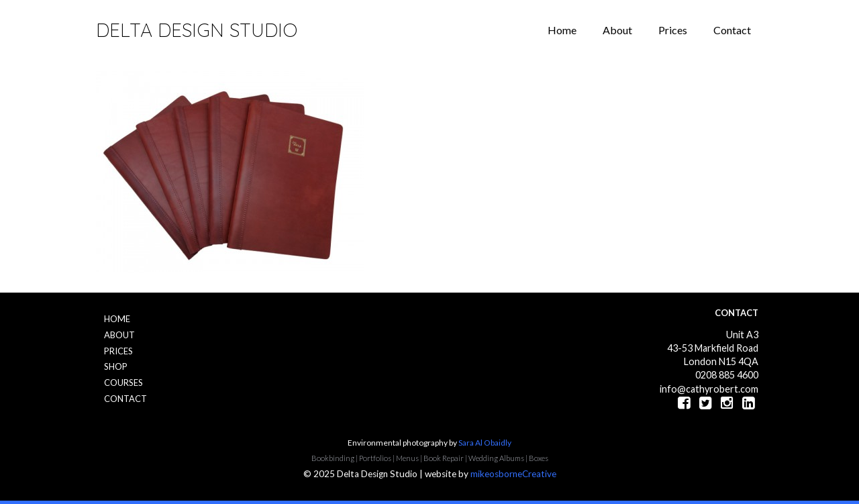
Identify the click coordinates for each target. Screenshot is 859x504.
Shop (116, 366)
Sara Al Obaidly (485, 443)
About (617, 30)
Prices (673, 30)
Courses (123, 383)
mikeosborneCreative (513, 474)
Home (562, 30)
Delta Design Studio (197, 30)
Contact (732, 30)
